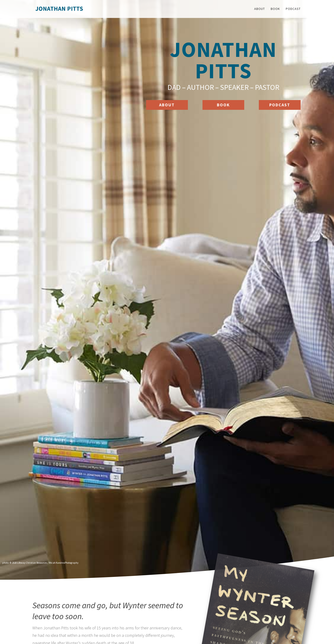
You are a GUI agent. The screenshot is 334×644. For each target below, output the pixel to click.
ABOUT (167, 105)
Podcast (280, 105)
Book (223, 105)
